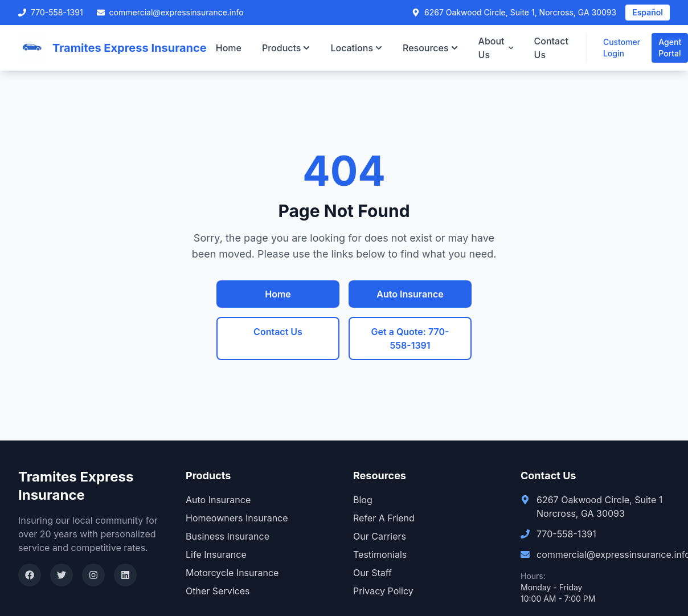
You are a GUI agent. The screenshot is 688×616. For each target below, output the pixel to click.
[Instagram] (93, 575)
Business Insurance (228, 536)
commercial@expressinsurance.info (170, 12)
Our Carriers (380, 536)
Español (648, 12)
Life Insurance (216, 554)
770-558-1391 (51, 12)
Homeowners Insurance (237, 518)
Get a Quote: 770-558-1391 (410, 338)
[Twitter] (62, 575)
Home (229, 48)
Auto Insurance (410, 294)
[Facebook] (30, 575)
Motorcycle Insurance (232, 573)
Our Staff (372, 573)
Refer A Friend (384, 518)
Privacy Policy (383, 591)
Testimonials (380, 554)
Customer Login (622, 48)
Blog (363, 500)
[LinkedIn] (125, 575)
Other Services (218, 591)
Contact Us (551, 48)
